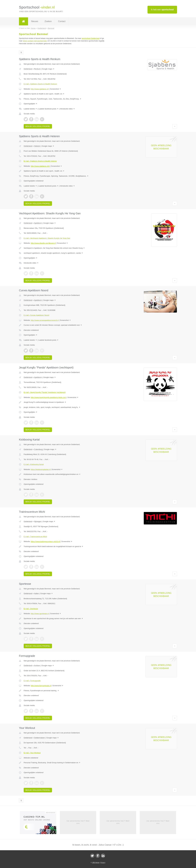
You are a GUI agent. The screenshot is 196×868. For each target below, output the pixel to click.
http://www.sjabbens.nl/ (40, 89)
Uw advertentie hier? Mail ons (78, 822)
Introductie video (67, 109)
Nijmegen (38, 521)
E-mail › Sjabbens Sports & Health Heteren (40, 161)
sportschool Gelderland (91, 38)
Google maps (48, 69)
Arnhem (37, 666)
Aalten (36, 593)
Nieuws (35, 21)
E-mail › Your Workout (32, 753)
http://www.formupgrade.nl (41, 686)
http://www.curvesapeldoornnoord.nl (45, 320)
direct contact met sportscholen (35, 41)
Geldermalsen (39, 738)
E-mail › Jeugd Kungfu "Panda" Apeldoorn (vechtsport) (45, 392)
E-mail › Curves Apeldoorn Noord (36, 315)
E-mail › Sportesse (31, 609)
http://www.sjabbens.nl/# (40, 166)
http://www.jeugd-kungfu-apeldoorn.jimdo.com (48, 397)
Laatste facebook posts (48, 109)
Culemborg (38, 449)
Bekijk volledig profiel (38, 126)
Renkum (37, 69)
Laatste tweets (30, 109)
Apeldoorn (38, 223)
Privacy (103, 863)
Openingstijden (31, 104)
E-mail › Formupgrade (32, 681)
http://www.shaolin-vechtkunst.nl (43, 243)
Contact (62, 21)
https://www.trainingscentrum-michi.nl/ (45, 541)
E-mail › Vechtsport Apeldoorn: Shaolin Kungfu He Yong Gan (47, 238)
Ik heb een (162, 10)
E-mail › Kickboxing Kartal (34, 464)
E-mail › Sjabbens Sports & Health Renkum (40, 84)
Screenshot (56, 89)
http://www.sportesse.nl (40, 614)
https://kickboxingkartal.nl (41, 469)
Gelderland (28, 69)
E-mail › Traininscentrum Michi (35, 537)
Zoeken (48, 21)
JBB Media (96, 863)
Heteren (37, 146)
